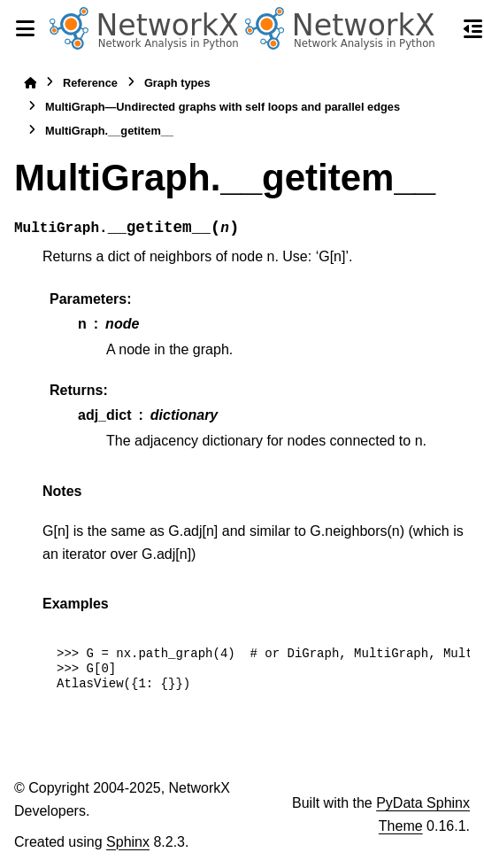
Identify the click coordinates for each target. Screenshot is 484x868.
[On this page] (473, 28)
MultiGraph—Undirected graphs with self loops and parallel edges (223, 107)
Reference (90, 83)
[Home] (30, 83)
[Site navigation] (25, 28)
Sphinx (128, 842)
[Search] (442, 29)
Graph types (177, 83)
